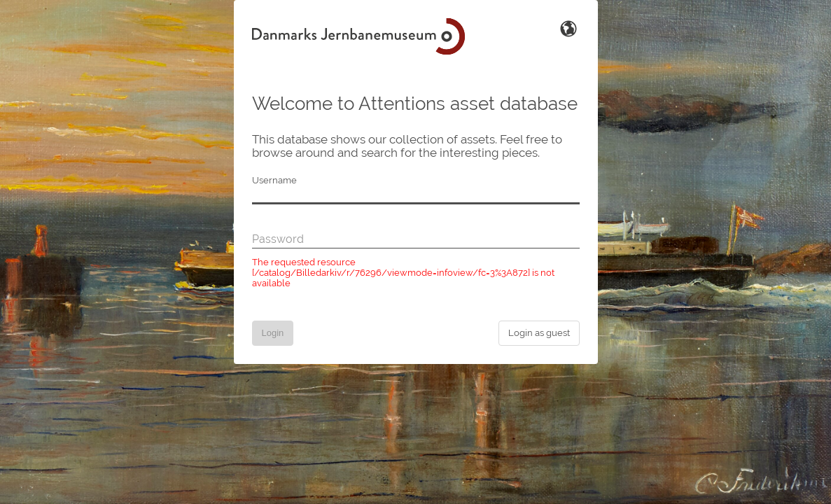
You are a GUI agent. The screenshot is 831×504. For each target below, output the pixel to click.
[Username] (416, 196)
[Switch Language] (568, 27)
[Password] (416, 240)
